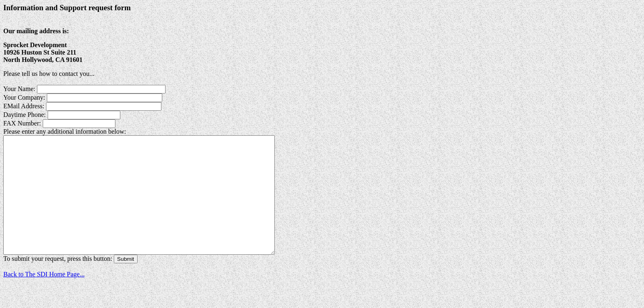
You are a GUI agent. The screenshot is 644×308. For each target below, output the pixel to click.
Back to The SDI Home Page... (44, 298)
